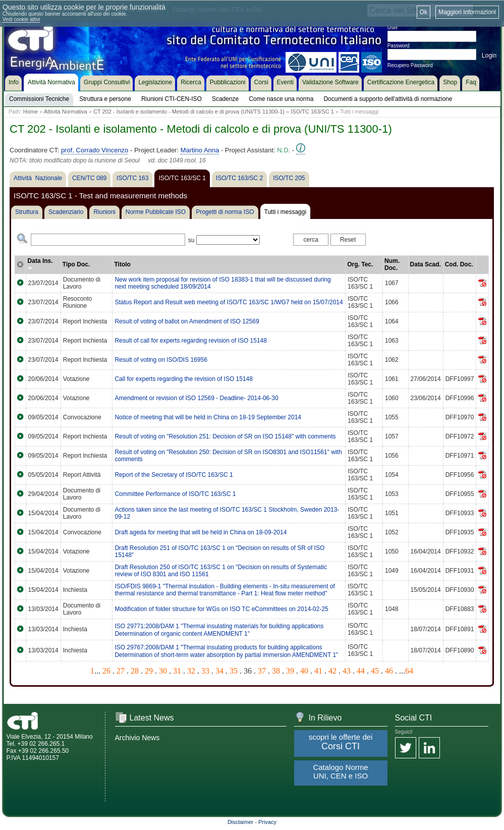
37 (262, 671)
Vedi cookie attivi (21, 19)
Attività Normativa (66, 112)
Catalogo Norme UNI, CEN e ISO (340, 771)
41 (318, 671)
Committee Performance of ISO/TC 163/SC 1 (175, 494)
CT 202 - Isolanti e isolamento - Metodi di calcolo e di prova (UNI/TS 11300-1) (189, 112)
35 (234, 671)
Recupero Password (410, 65)
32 (191, 671)
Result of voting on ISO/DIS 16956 (161, 360)
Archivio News (137, 738)
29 (149, 671)
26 (106, 671)
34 (219, 671)
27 (121, 671)
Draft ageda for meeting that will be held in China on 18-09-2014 (201, 532)
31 (177, 671)
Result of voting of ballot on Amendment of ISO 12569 (187, 321)
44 (361, 671)
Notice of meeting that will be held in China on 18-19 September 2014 (208, 417)
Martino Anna (200, 150)
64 (409, 671)
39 (290, 671)
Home (31, 112)
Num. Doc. (392, 264)
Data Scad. (426, 264)
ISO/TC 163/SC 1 (312, 112)
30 (163, 671)
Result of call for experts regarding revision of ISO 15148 (191, 341)
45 (375, 671)
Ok (424, 12)
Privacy (267, 822)
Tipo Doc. (76, 264)
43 (347, 671)
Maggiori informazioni (467, 12)
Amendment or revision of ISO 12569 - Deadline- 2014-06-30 (196, 398)
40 (304, 671)
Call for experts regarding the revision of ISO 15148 (183, 379)
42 (332, 671)
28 (135, 671)
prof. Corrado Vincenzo (95, 150)
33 (205, 671)
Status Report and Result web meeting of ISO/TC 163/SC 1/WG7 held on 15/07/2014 (229, 302)
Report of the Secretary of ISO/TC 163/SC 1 (174, 475)
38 (276, 671)
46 (389, 671)
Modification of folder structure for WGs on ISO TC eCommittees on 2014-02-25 (221, 609)
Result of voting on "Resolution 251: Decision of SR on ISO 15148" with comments (225, 436)
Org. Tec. (360, 264)
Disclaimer (240, 822)
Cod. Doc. (459, 264)
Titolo (122, 264)
